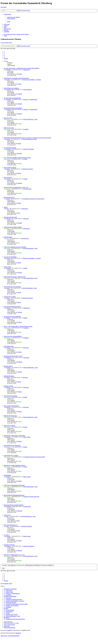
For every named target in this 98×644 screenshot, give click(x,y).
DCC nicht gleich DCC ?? (11, 525)
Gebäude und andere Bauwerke (31, 497)
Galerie (6, 26)
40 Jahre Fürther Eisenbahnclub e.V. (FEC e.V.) (16, 187)
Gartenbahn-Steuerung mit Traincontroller (33, 199)
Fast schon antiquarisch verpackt (12, 307)
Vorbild (25, 159)
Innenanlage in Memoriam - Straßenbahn (14, 436)
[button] (6, 58)
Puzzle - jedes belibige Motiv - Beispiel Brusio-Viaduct (18, 326)
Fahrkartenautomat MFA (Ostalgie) (13, 227)
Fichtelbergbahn (8, 237)
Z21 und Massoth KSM (10, 148)
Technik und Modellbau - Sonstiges (32, 80)
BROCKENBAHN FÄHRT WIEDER (14, 505)
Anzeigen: (9, 565)
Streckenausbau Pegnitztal (11, 396)
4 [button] (4, 56)
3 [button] (4, 54)
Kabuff (6, 207)
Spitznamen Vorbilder (9, 426)
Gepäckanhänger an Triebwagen (12, 445)
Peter (7, 209)
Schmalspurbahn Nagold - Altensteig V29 (15, 277)
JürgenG (8, 348)
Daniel (8, 298)
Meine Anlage (27, 437)
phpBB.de (18, 633)
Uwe (7, 238)
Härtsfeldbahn (8, 475)
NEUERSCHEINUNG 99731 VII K (13, 356)
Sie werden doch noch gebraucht (12, 316)
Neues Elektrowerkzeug (10, 168)
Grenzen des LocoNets (10, 297)
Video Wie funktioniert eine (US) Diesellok (15, 247)
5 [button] (4, 57)
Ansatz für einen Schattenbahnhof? (13, 336)
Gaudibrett (26, 129)
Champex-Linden (8, 386)
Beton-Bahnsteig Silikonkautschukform (14, 495)
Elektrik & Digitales (29, 149)
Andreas (8, 119)
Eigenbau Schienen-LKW (10, 217)
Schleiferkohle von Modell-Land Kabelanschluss (16, 78)
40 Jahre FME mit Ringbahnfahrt (12, 98)
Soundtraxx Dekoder (9, 545)
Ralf (7, 516)
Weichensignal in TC (9, 197)
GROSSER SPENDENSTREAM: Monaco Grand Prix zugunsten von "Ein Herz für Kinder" (28, 138)
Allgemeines (27, 70)
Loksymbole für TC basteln (11, 455)
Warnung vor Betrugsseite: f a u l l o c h (14, 555)
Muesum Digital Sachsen (10, 416)
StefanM (8, 70)
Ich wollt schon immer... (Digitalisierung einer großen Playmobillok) (22, 68)
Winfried (8, 546)
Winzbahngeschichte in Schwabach (13, 108)
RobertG (8, 318)
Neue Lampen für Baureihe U (11, 406)
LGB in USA (7, 515)
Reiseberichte (25, 238)
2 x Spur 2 (7, 535)
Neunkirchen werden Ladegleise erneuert (14, 465)
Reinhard (8, 358)
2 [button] (4, 53)
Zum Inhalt (4, 7)
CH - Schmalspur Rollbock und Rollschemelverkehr (17, 158)
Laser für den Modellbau (10, 257)
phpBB (9, 630)
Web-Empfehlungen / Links (30, 119)
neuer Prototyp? (8, 177)
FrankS (8, 80)
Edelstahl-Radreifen (9, 376)
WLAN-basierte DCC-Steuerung (12, 287)
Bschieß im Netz (8, 366)
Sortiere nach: (29, 565)
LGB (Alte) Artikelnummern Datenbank (14, 485)
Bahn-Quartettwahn (9, 128)
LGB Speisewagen (9, 346)
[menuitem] (13, 17)
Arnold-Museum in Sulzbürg (11, 88)
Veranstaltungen (28, 90)
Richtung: (48, 565)
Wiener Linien (8, 267)
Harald (8, 139)
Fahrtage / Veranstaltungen (30, 99)
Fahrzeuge (26, 219)
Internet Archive (8, 118)
